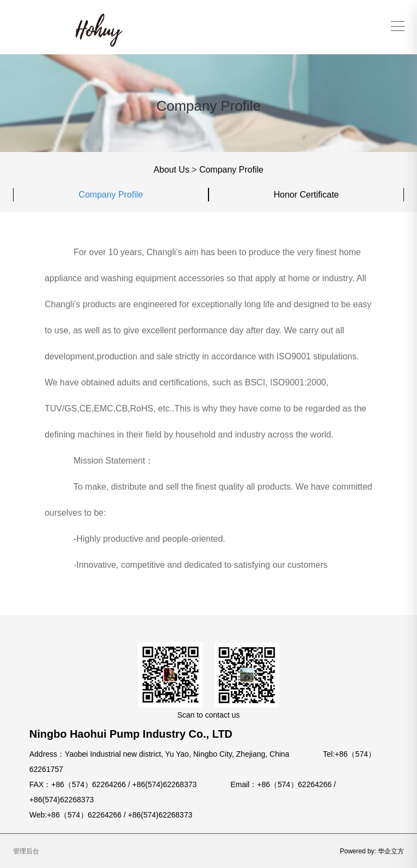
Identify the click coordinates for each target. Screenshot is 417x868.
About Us (172, 170)
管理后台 (26, 851)
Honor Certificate (306, 195)
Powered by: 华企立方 (372, 851)
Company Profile (231, 170)
